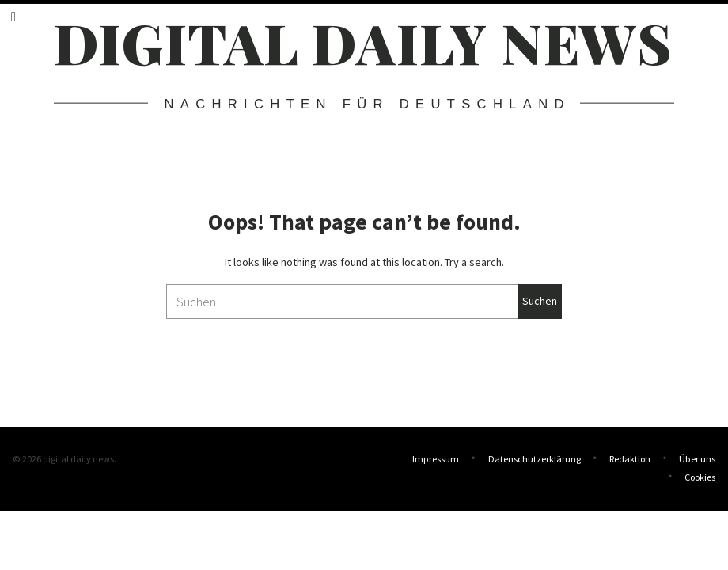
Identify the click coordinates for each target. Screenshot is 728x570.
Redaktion (630, 459)
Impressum (436, 459)
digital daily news (364, 42)
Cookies (700, 475)
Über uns (697, 459)
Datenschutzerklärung (535, 459)
